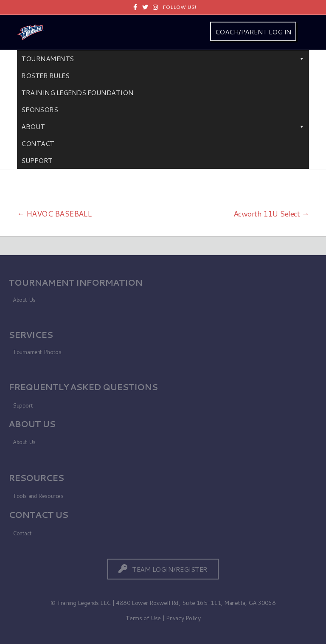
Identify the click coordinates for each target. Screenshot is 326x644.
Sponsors (39, 109)
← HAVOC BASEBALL (54, 214)
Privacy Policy (183, 618)
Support (37, 160)
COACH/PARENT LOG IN (253, 32)
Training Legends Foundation (77, 92)
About (163, 127)
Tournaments (163, 59)
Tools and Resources (38, 496)
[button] (163, 569)
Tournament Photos (37, 352)
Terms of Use (143, 618)
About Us (24, 300)
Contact (38, 143)
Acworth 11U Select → (271, 214)
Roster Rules (45, 75)
